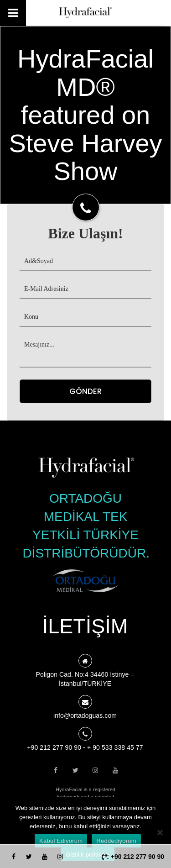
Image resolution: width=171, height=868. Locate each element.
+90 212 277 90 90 (54, 747)
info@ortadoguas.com (85, 715)
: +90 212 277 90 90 (133, 857)
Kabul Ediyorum (61, 841)
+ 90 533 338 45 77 (115, 747)
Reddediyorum (116, 841)
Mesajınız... (85, 352)
